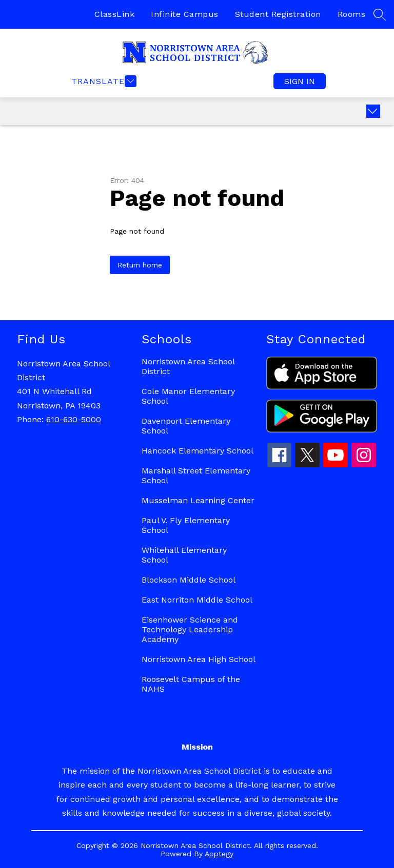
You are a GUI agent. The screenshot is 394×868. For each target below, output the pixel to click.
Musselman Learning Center (198, 500)
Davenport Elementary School (186, 426)
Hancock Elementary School (198, 451)
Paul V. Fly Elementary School (186, 525)
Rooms (352, 14)
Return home (140, 265)
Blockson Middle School (189, 580)
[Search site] (380, 14)
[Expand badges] (373, 111)
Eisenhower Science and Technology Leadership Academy (190, 629)
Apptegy (219, 854)
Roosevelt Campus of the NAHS (191, 684)
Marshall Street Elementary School (196, 476)
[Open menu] (103, 81)
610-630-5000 (74, 419)
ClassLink (115, 14)
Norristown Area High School (199, 659)
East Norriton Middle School (197, 600)
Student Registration (278, 14)
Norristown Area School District (188, 366)
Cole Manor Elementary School (188, 396)
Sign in (300, 81)
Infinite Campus (185, 14)
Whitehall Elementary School (184, 555)
